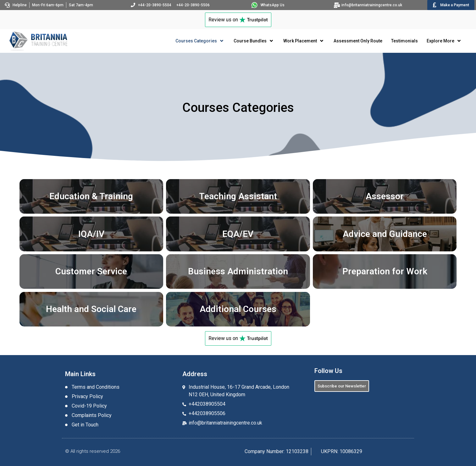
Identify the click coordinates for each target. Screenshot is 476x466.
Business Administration (238, 271)
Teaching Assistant (238, 196)
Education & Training (91, 196)
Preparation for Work (385, 271)
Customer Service (91, 271)
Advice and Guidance (385, 234)
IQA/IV (91, 234)
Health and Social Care (91, 309)
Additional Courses (238, 309)
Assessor (385, 196)
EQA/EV (238, 234)
